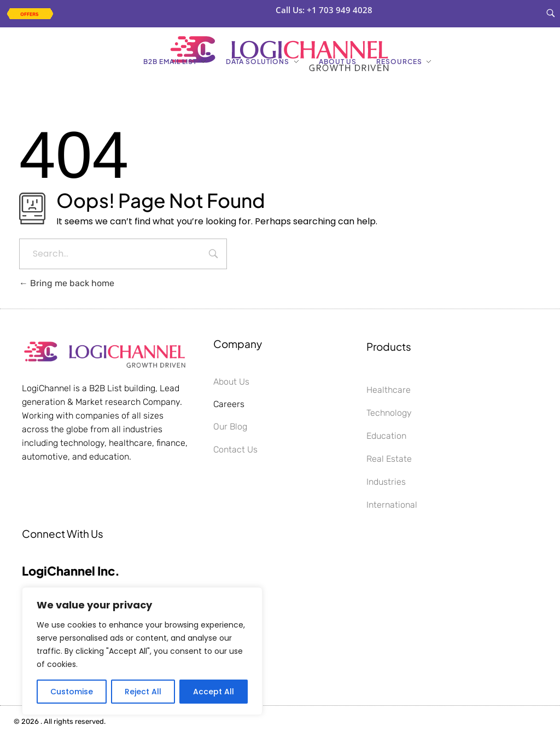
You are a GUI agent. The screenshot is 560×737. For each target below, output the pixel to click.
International (392, 505)
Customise (72, 692)
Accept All (214, 692)
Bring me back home (67, 283)
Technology (389, 413)
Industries (386, 482)
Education (386, 436)
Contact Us (235, 449)
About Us (231, 382)
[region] (142, 651)
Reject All (143, 692)
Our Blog (230, 426)
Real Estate (389, 459)
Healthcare (389, 390)
